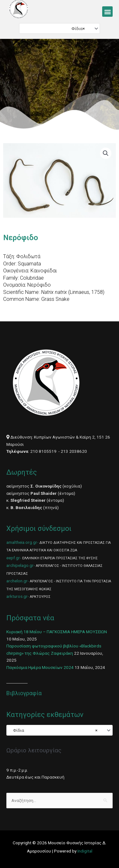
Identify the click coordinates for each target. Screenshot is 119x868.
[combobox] (60, 28)
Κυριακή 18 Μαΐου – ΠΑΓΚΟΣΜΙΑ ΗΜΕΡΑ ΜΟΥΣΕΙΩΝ (57, 632)
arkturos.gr (17, 596)
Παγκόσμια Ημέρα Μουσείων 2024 (40, 667)
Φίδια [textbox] (77, 28)
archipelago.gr (20, 565)
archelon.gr (17, 581)
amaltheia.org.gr (22, 542)
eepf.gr (13, 558)
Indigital (85, 851)
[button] (107, 12)
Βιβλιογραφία (24, 693)
